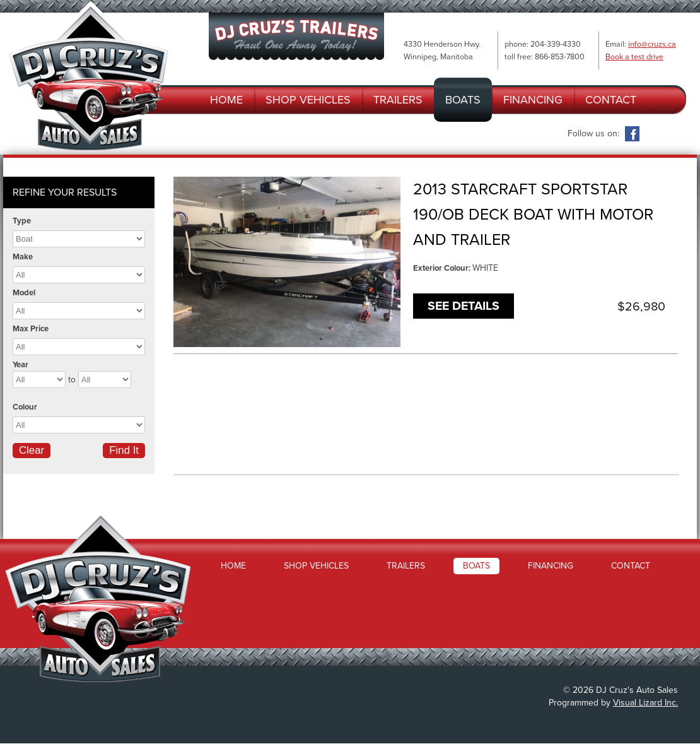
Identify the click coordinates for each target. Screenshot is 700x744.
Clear (32, 450)
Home (226, 100)
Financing (533, 100)
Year (20, 365)
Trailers (398, 100)
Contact (611, 100)
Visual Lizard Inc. (645, 703)
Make (23, 257)
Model (24, 293)
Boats (463, 100)
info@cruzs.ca (652, 44)
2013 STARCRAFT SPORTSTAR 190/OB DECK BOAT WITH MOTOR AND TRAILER (533, 215)
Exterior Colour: (443, 268)
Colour (25, 407)
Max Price (31, 329)
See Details (464, 306)
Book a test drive (634, 57)
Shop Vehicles (308, 100)
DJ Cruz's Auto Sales (88, 76)
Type (22, 221)
